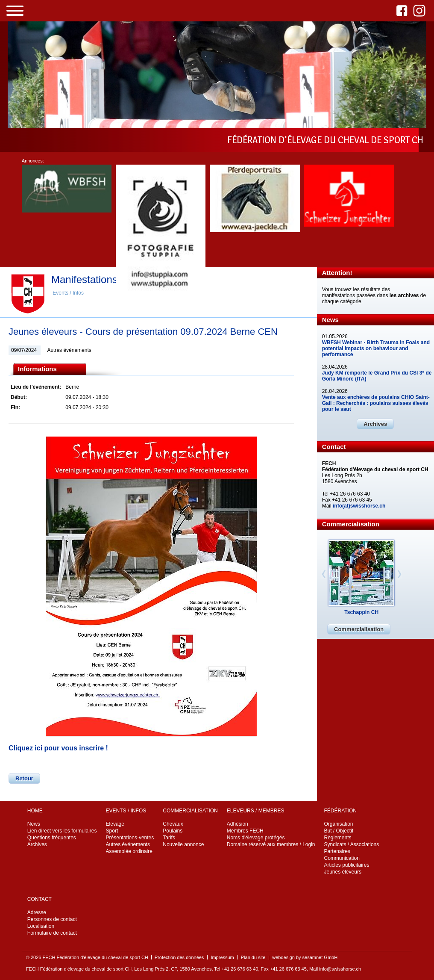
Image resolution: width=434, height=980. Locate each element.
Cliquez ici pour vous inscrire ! (58, 748)
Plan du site (253, 957)
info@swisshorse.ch (340, 969)
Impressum (222, 957)
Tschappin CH (361, 612)
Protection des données (179, 957)
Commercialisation (359, 629)
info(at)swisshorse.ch (359, 506)
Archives (375, 424)
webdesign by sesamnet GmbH (305, 957)
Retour (24, 778)
